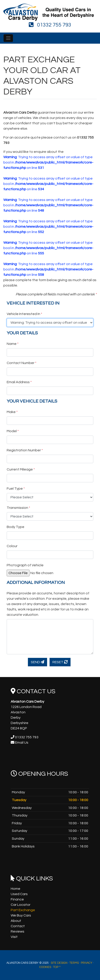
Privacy (87, 963)
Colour (12, 546)
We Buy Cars (21, 915)
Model (13, 431)
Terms (74, 963)
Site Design (59, 963)
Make (12, 412)
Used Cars (19, 894)
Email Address (19, 382)
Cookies (45, 967)
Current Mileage (21, 469)
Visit (14, 937)
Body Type (16, 527)
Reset (60, 662)
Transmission (18, 508)
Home (16, 889)
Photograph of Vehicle (25, 565)
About (16, 921)
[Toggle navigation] (8, 38)
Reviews (18, 931)
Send (37, 662)
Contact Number (22, 363)
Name (13, 344)
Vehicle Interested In (24, 314)
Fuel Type (16, 489)
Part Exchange (23, 910)
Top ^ (57, 967)
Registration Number (25, 450)
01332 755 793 (50, 25)
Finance (17, 899)
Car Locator (21, 905)
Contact (18, 926)
